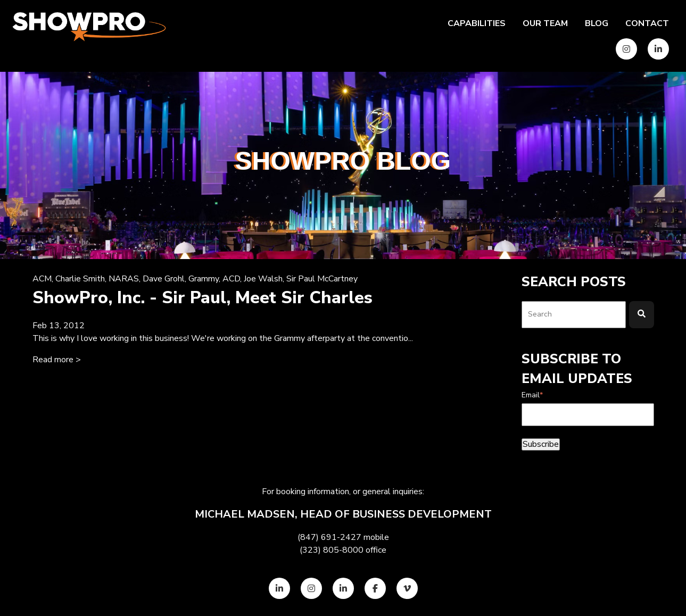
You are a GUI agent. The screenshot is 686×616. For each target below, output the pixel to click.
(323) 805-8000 (332, 550)
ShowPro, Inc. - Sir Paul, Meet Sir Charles (203, 298)
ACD (231, 279)
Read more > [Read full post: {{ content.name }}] (57, 360)
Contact (647, 23)
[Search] (642, 315)
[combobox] (574, 315)
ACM (42, 279)
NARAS (124, 279)
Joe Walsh (263, 279)
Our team (545, 23)
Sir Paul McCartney (322, 279)
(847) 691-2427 (329, 537)
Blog (597, 23)
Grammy (204, 279)
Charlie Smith (80, 279)
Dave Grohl (164, 279)
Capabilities (477, 23)
